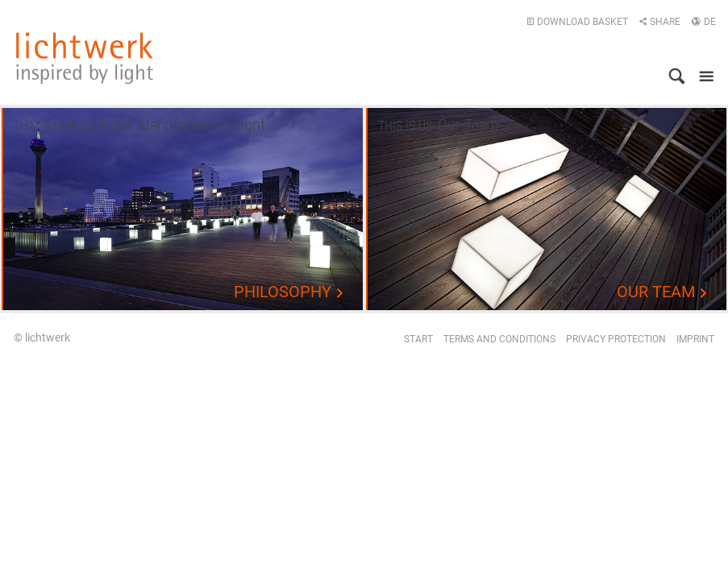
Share (659, 22)
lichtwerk (85, 58)
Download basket (577, 22)
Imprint (695, 339)
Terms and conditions (499, 339)
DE (703, 22)
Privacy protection (616, 339)
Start (418, 339)
